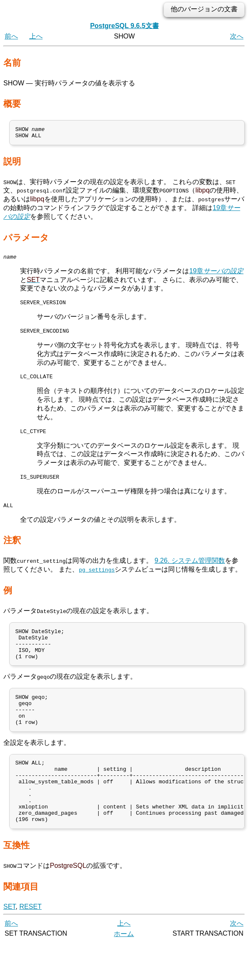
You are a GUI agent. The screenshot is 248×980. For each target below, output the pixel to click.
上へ (36, 36)
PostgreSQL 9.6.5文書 (124, 26)
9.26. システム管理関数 (189, 572)
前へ (11, 36)
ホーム (124, 971)
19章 (216, 275)
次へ (237, 36)
